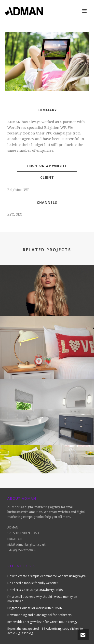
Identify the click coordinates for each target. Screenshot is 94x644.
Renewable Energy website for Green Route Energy (42, 622)
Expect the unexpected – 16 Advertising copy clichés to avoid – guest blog (45, 631)
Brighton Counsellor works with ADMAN (35, 608)
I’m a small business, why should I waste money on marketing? (42, 599)
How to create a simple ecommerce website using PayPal (47, 576)
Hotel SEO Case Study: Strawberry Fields (35, 590)
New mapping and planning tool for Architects (39, 615)
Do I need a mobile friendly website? (33, 583)
